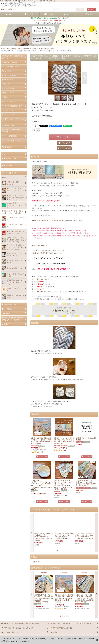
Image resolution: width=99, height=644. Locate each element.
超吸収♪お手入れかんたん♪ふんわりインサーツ (48, 221)
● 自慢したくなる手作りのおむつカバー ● (46, 253)
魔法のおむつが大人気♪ (40, 246)
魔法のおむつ (41, 279)
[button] (89, 15)
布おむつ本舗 (6, 9)
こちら (40, 216)
